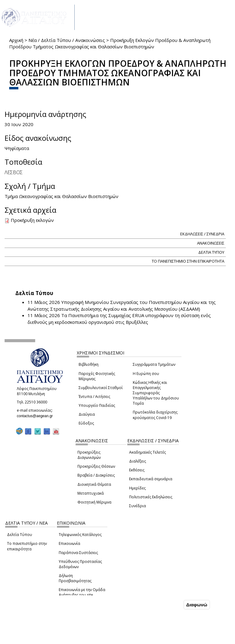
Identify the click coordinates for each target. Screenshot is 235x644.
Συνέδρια (138, 506)
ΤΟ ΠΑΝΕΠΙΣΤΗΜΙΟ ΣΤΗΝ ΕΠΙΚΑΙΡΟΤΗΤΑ (188, 261)
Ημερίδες (137, 488)
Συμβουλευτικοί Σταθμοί (101, 388)
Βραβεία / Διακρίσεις (96, 475)
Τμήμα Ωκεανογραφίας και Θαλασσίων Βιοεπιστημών (62, 196)
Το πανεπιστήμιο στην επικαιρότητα (27, 546)
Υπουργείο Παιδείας (97, 405)
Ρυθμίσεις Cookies (45, 639)
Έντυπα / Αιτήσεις (94, 397)
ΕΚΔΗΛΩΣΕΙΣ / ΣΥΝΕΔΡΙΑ (202, 234)
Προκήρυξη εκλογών (32, 220)
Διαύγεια (87, 414)
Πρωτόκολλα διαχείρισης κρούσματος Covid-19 (155, 415)
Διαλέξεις (138, 461)
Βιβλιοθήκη (89, 364)
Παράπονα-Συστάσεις (78, 553)
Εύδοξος (86, 423)
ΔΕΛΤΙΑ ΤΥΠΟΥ (211, 252)
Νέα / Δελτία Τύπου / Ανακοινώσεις (67, 40)
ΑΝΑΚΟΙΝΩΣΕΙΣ (211, 243)
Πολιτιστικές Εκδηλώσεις (151, 497)
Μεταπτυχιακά (91, 493)
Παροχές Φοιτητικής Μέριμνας (97, 376)
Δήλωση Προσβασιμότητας (75, 578)
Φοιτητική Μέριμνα (94, 502)
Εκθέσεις (137, 470)
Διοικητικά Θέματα (94, 484)
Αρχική (16, 40)
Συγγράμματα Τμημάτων (154, 364)
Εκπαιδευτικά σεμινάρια (151, 479)
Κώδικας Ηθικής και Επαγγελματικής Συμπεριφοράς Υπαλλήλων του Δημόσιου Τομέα (156, 393)
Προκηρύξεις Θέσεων (96, 466)
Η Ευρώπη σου (146, 374)
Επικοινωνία (69, 543)
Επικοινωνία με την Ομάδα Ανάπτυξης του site (82, 592)
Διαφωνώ (197, 605)
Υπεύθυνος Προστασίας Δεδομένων (80, 564)
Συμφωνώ (169, 605)
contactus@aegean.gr (37, 416)
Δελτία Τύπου (20, 535)
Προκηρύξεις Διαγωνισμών (89, 455)
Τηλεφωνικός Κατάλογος (80, 535)
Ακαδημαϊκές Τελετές (147, 452)
